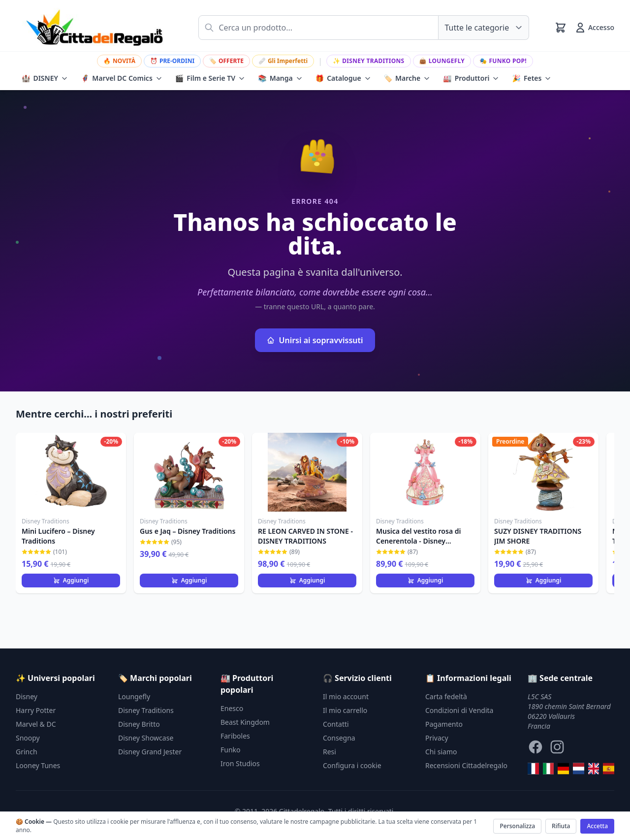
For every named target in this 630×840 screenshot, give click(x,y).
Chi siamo (441, 752)
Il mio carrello (345, 710)
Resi (330, 752)
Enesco (232, 708)
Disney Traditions (369, 61)
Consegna (339, 738)
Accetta (597, 826)
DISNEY (45, 78)
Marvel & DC (36, 724)
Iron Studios (240, 763)
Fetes (532, 78)
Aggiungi (71, 580)
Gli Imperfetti (283, 61)
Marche (407, 78)
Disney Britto (139, 724)
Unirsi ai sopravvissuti (315, 340)
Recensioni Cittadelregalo (466, 765)
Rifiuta (561, 826)
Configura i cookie (352, 765)
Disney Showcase (146, 738)
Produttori (471, 78)
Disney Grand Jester (150, 752)
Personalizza (517, 826)
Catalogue (343, 78)
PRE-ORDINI (172, 61)
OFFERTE (226, 61)
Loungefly (442, 61)
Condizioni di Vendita (459, 710)
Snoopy (28, 738)
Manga (280, 78)
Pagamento (444, 724)
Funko (231, 750)
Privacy (437, 738)
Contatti (336, 724)
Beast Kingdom (245, 722)
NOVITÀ (119, 61)
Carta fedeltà (446, 696)
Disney (27, 696)
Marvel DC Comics (122, 78)
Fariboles (235, 736)
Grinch (27, 752)
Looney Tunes (38, 765)
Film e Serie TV (210, 78)
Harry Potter (36, 710)
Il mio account (346, 696)
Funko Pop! (503, 61)
